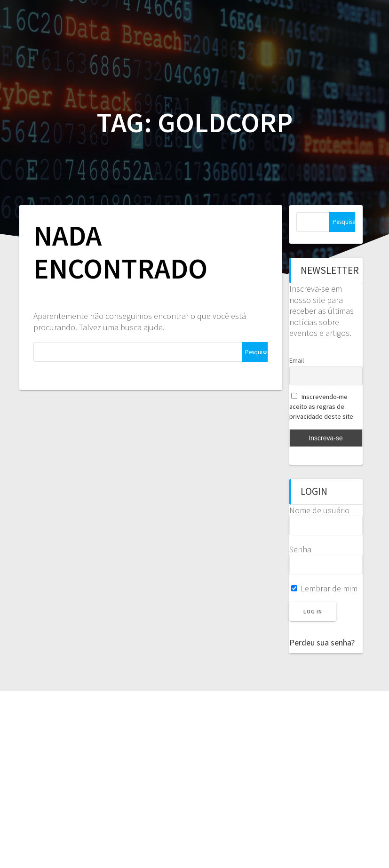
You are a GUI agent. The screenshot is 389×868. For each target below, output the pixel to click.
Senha (300, 549)
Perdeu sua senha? (322, 642)
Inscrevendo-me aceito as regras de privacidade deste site (321, 406)
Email (297, 360)
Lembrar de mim (324, 588)
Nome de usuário (319, 510)
